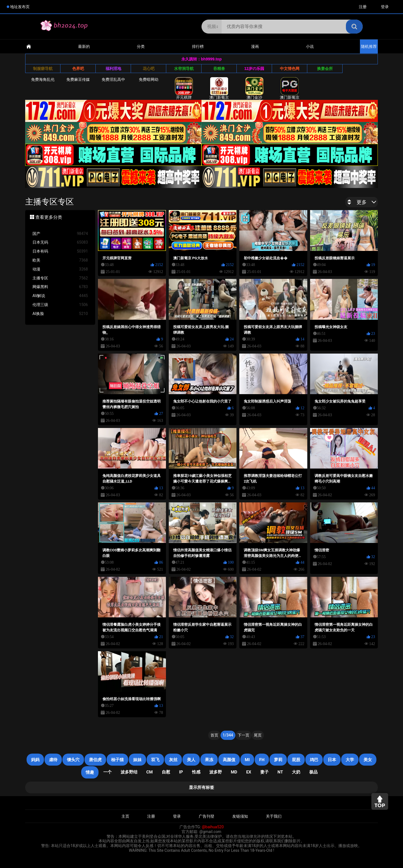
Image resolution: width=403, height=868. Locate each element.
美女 (368, 760)
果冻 (209, 760)
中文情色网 (290, 69)
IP (181, 772)
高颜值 (229, 760)
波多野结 (129, 772)
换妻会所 (325, 69)
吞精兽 (219, 69)
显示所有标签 (201, 787)
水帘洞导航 (184, 69)
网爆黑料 (60, 287)
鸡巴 (314, 760)
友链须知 (240, 816)
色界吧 (78, 69)
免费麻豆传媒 (78, 79)
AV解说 (60, 296)
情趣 (90, 772)
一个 (107, 772)
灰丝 (173, 760)
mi (247, 760)
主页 (125, 816)
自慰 (166, 772)
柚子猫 (117, 760)
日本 (332, 760)
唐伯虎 (95, 760)
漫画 (255, 46)
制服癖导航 (43, 69)
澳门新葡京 (219, 88)
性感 (196, 772)
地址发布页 (20, 7)
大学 (350, 760)
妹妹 (137, 760)
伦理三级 (60, 305)
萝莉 (278, 760)
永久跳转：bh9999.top (201, 59)
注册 (363, 7)
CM (150, 772)
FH (262, 760)
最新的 (84, 46)
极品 (313, 772)
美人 (191, 760)
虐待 (53, 760)
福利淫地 (113, 69)
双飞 (155, 760)
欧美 (60, 260)
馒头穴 (73, 760)
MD (234, 772)
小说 (310, 46)
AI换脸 (60, 314)
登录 (385, 7)
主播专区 (60, 278)
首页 (214, 735)
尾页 (258, 735)
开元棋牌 (184, 88)
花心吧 (149, 69)
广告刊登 (207, 816)
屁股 (296, 760)
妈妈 (35, 760)
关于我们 (274, 816)
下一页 (243, 735)
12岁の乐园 (254, 69)
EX (249, 772)
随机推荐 (369, 46)
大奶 (296, 772)
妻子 (264, 772)
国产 (60, 234)
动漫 (60, 269)
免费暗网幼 (149, 79)
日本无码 (60, 242)
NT (280, 772)
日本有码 (60, 251)
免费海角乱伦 (43, 79)
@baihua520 (213, 827)
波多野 (216, 772)
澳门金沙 (254, 88)
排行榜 (198, 46)
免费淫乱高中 (113, 79)
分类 (141, 46)
